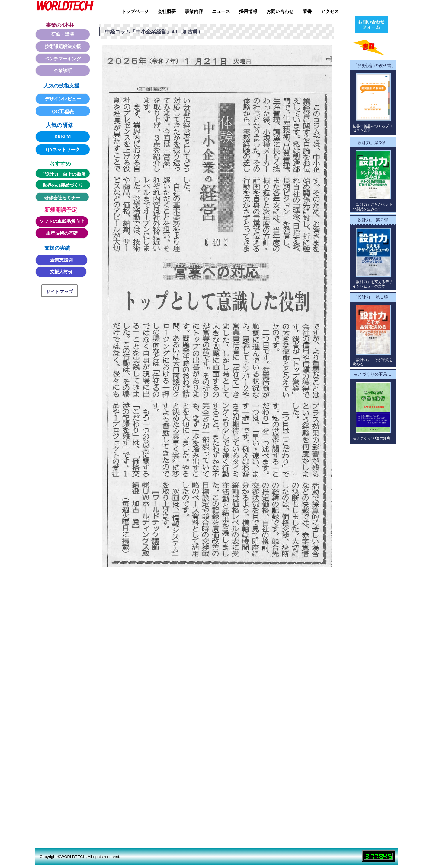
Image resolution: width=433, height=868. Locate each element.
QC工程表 (63, 112)
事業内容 (194, 11)
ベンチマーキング (63, 59)
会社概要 (167, 11)
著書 (307, 11)
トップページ (135, 11)
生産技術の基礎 (62, 233)
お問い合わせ (280, 11)
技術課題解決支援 (63, 46)
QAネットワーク (63, 150)
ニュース (221, 11)
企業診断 (63, 71)
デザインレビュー (63, 99)
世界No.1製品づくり (63, 185)
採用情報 (248, 11)
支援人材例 (61, 272)
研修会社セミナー (62, 198)
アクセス (330, 11)
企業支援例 (61, 260)
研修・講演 (63, 34)
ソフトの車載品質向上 (62, 221)
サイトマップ (59, 291)
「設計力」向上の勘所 (63, 174)
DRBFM (63, 137)
